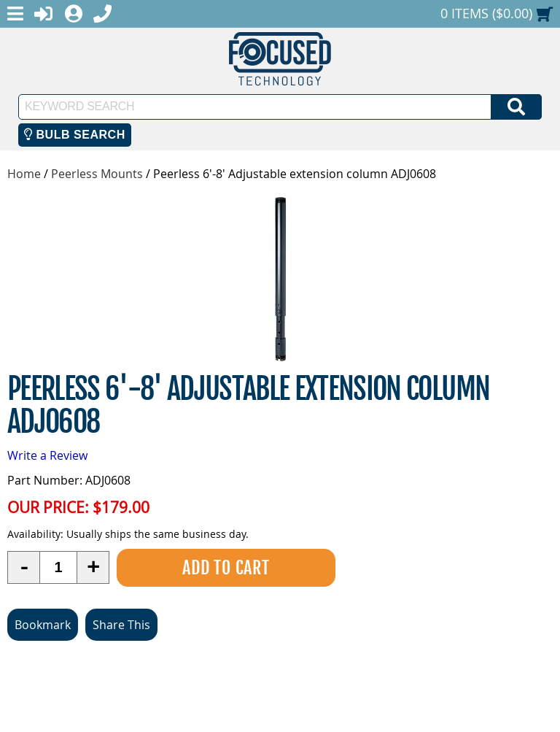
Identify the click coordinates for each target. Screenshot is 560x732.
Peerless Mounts (97, 174)
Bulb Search (75, 135)
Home (24, 174)
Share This (121, 625)
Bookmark (43, 625)
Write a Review (47, 455)
